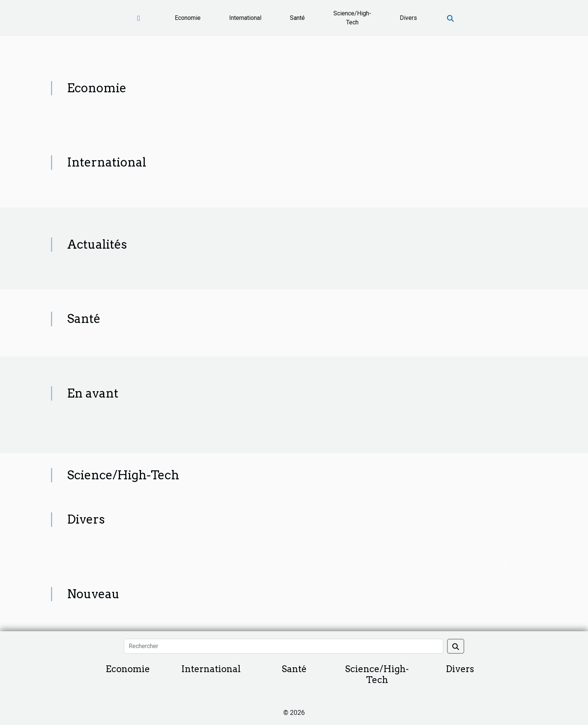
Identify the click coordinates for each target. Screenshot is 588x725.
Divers (408, 18)
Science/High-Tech (352, 18)
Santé (297, 18)
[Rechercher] (283, 646)
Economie (188, 18)
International (245, 18)
